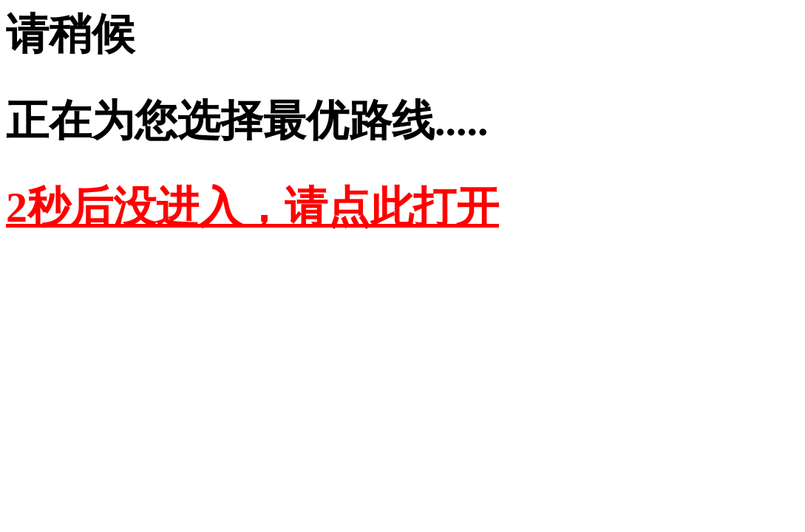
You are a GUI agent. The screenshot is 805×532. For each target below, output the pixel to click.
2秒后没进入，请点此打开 (252, 207)
